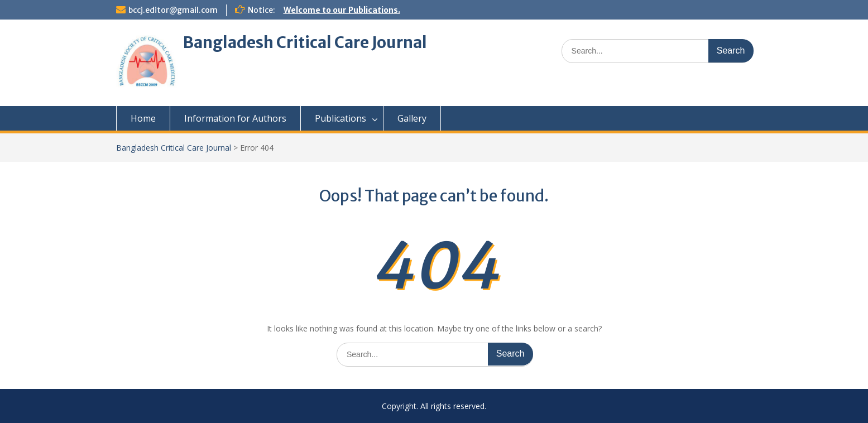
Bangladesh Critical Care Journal (305, 42)
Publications (341, 118)
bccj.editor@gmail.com (173, 10)
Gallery (412, 118)
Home (143, 118)
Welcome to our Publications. (342, 10)
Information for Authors (235, 118)
